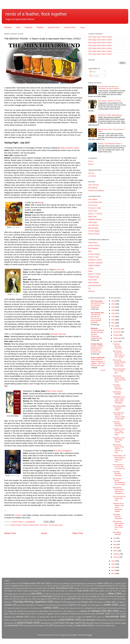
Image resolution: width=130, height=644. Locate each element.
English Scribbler (94, 265)
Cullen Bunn (66, 586)
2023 (113, 307)
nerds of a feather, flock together (36, 14)
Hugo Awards (83, 591)
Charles (18, 515)
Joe (33, 594)
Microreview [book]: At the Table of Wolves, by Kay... (118, 449)
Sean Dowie (93, 280)
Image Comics (13, 594)
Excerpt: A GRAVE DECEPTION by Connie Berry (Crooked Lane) (97, 349)
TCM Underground (88, 599)
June (115, 541)
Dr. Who (86, 588)
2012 (113, 573)
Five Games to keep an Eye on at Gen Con (119, 466)
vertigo (70, 626)
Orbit (102, 596)
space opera (75, 623)
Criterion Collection (53, 586)
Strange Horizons (58, 334)
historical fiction (90, 614)
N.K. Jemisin (33, 596)
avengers (41, 605)
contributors (88, 608)
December (117, 329)
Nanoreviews (47, 596)
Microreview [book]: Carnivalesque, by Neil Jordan (119, 482)
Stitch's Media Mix (98, 358)
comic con (36, 608)
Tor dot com (59, 270)
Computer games (39, 586)
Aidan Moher (93, 243)
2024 (113, 304)
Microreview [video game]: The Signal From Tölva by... (119, 525)
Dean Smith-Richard (59, 588)
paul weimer (67, 620)
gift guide (32, 614)
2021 (113, 313)
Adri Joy (91, 173)
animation (8, 605)
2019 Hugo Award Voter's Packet (100, 48)
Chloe (30, 586)
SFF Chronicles (97, 301)
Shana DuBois (93, 283)
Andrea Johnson (94, 245)
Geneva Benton (16, 227)
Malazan (95, 594)
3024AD (7, 584)
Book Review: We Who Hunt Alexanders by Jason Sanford (109, 87)
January (116, 557)
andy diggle (120, 602)
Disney (76, 588)
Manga (102, 594)
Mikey (90, 271)
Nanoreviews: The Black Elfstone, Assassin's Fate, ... (119, 459)
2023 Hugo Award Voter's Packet (100, 40)
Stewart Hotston (94, 234)
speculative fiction (92, 623)
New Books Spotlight (117, 393)
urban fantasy (59, 626)
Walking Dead (72, 602)
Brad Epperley (93, 248)
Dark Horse (30, 588)
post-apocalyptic (89, 620)
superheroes (13, 625)
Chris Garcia (93, 205)
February (117, 554)
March (116, 551)
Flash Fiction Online (54, 391)
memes (99, 617)
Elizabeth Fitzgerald (95, 263)
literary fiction (45, 617)
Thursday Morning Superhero (117, 346)
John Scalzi (56, 594)
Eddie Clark (92, 217)
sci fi (124, 620)
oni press (53, 620)
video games (82, 625)
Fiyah (41, 203)
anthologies (30, 605)
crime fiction (121, 608)
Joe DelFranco (94, 225)
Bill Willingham (66, 584)
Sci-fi (50, 599)
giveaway (42, 614)
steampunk (107, 623)
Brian (90, 251)
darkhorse (55, 611)
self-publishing (45, 623)
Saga (42, 599)
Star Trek (60, 599)
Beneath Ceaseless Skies (68, 148)
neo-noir (24, 620)
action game (98, 602)
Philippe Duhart (94, 277)
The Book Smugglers (62, 451)
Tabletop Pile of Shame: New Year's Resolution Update (118, 507)
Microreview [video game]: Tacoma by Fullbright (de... (119, 491)
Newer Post (10, 533)
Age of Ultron (54, 584)
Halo (52, 591)
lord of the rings (59, 617)
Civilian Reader (97, 344)
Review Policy (70, 27)
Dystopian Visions (98, 588)
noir (31, 620)
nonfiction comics (42, 620)
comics (48, 608)
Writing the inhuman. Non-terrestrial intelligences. (98, 305)
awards (51, 605)
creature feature (101, 608)
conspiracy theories (75, 608)
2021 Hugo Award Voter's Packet (100, 43)
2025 (113, 301)
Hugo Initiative (100, 591)
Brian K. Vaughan (114, 584)
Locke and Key (82, 594)
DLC (117, 586)
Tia (89, 288)
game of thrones (10, 614)
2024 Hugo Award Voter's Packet (100, 37)
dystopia (84, 611)
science (10, 623)
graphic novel (53, 614)
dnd (77, 611)
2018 (113, 323)
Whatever (94, 328)
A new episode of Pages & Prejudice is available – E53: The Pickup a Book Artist (98, 362)
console (62, 608)
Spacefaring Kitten (95, 285)
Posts (93, 72)
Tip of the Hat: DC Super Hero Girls (119, 498)
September (117, 338)
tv (48, 625)
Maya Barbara (93, 228)
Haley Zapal (93, 222)
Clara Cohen (93, 211)
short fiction (44, 525)
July (115, 538)
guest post (76, 614)
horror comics (115, 614)
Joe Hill (45, 594)
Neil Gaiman (62, 596)
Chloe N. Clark (94, 257)
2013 (113, 570)
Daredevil (18, 588)
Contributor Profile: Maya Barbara (110, 115)
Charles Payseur (16, 525)
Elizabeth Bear (113, 588)
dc (62, 611)
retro (117, 620)
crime (111, 608)
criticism (10, 611)
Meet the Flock (54, 27)
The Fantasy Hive (97, 313)
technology (40, 626)
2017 (113, 326)
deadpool (70, 611)
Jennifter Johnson (15, 476)
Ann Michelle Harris (95, 202)
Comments (95, 76)
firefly (121, 611)
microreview (112, 616)
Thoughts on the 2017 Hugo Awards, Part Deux (119, 432)
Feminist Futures (22, 591)
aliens (109, 602)
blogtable (84, 605)
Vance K (91, 164)
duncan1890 (72, 635)
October (116, 335)
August (116, 341)
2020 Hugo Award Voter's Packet (100, 45)
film (110, 611)
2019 (113, 320)
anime (19, 605)
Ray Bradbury (24, 599)
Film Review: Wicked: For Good (109, 101)
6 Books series (29, 583)
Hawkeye (72, 591)
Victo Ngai (15, 294)
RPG (14, 599)
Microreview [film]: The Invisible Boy (119, 371)
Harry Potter (60, 591)
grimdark (65, 614)
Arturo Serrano (94, 185)
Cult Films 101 (78, 586)
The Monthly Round (56, 525)
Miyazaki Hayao (19, 596)
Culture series (90, 586)
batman (73, 605)
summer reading (120, 623)
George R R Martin (39, 591)
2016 (113, 561)
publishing (103, 620)
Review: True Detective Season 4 (110, 144)
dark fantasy (44, 611)
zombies (108, 626)
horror (102, 614)
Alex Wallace (93, 199)
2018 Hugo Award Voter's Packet (100, 51)
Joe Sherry (92, 176)
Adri (43, 583)
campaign (122, 605)
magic (79, 617)
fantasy (25, 525)
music (15, 620)
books (108, 605)
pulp (111, 620)
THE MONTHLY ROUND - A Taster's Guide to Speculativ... (119, 416)
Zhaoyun (91, 291)
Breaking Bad (92, 584)
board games (96, 605)
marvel (89, 617)
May (115, 544)
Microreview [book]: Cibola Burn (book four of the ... (119, 379)
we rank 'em (97, 626)
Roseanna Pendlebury (96, 191)
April (115, 548)
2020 (113, 317)
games (23, 614)
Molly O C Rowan (95, 274)
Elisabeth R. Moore (95, 260)
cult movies (31, 611)
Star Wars (71, 599)
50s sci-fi (16, 584)
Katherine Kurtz (69, 594)
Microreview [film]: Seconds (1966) (119, 408)
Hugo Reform (113, 591)
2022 (113, 310)
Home (83, 27)
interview (20, 617)
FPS (124, 588)
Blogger (89, 635)
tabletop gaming (28, 626)
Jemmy (91, 268)
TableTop (102, 599)
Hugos (123, 591)
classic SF (26, 608)
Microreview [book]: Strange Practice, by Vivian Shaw (119, 363)
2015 (113, 564)
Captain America (18, 586)
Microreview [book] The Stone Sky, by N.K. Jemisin (119, 354)
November (117, 332)
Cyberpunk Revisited (105, 586)
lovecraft (70, 617)
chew (9, 608)
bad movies (61, 605)
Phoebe (111, 596)
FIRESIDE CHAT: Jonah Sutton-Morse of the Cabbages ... (119, 400)
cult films (20, 611)
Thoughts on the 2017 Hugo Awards (119, 440)
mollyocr (7, 620)
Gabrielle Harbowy (95, 219)
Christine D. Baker (95, 208)
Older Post (78, 533)
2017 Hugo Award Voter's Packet (100, 54)
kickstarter (33, 617)
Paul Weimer (93, 188)
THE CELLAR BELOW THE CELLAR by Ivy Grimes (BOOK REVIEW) (96, 319)
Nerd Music (73, 596)
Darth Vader (42, 588)
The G (91, 161)
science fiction (34, 525)
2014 (113, 567)
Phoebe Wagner (94, 231)
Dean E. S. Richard (95, 214)
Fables (10, 591)
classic (17, 608)
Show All (103, 370)
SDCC (34, 599)
